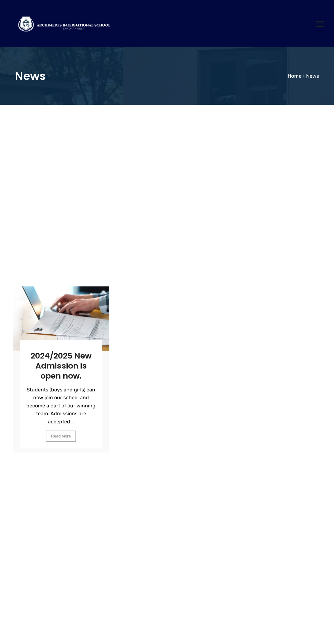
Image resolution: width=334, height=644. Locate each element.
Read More (61, 436)
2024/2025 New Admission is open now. (61, 366)
